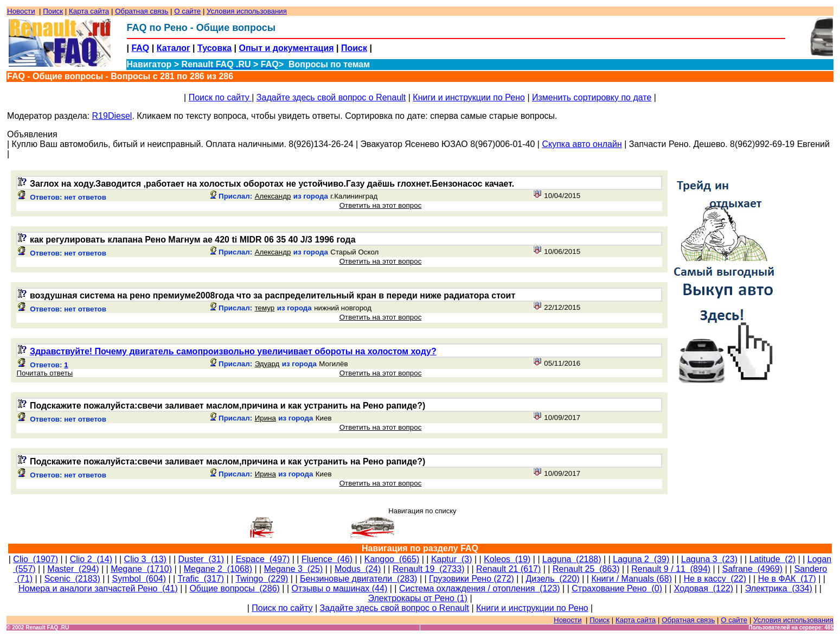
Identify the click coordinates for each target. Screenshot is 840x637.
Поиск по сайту (220, 97)
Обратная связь (142, 11)
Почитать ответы (44, 373)
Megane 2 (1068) (218, 569)
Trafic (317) (201, 579)
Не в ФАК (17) (787, 579)
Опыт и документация (287, 48)
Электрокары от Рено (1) (418, 598)
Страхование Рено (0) (617, 588)
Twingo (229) (262, 579)
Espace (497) (263, 559)
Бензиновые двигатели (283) (358, 579)
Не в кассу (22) (715, 579)
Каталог (174, 48)
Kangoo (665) (392, 559)
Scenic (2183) (72, 579)
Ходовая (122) (704, 588)
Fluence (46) (327, 559)
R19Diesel (112, 116)
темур (265, 308)
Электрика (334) (779, 588)
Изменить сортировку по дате (592, 97)
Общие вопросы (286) (234, 588)
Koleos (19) (507, 559)
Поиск (53, 11)
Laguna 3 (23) (709, 559)
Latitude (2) (772, 559)
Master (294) (73, 569)
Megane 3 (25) (294, 569)
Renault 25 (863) (586, 569)
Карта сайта (89, 11)
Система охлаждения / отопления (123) (480, 588)
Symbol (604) (139, 579)
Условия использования (247, 11)
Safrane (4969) (752, 569)
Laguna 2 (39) (641, 559)
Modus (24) (358, 569)
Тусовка (214, 48)
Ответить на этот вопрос (381, 205)
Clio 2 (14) (91, 559)
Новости (21, 11)
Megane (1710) (141, 569)
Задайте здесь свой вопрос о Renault (331, 97)
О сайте (187, 11)
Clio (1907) (36, 559)
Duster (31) (201, 559)
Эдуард (267, 364)
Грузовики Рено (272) (472, 579)
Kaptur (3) (452, 559)
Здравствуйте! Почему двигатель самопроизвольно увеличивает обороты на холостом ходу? (233, 351)
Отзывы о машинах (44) (340, 588)
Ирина (265, 418)
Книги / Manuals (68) (631, 579)
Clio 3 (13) (145, 559)
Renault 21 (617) (508, 569)
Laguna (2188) (572, 559)
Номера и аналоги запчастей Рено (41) (98, 588)
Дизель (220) (553, 579)
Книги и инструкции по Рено (469, 97)
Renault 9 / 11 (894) (671, 569)
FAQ (140, 48)
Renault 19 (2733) (429, 569)
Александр (273, 196)
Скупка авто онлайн (582, 144)
